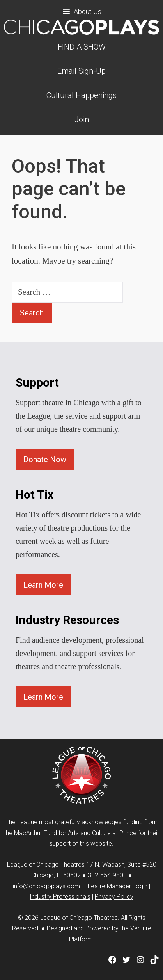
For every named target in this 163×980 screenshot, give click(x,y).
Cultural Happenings (81, 95)
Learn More (43, 585)
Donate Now (45, 460)
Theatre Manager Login (116, 886)
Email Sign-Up (81, 71)
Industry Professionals (60, 897)
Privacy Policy (114, 897)
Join (82, 119)
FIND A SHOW (82, 47)
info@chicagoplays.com (46, 886)
